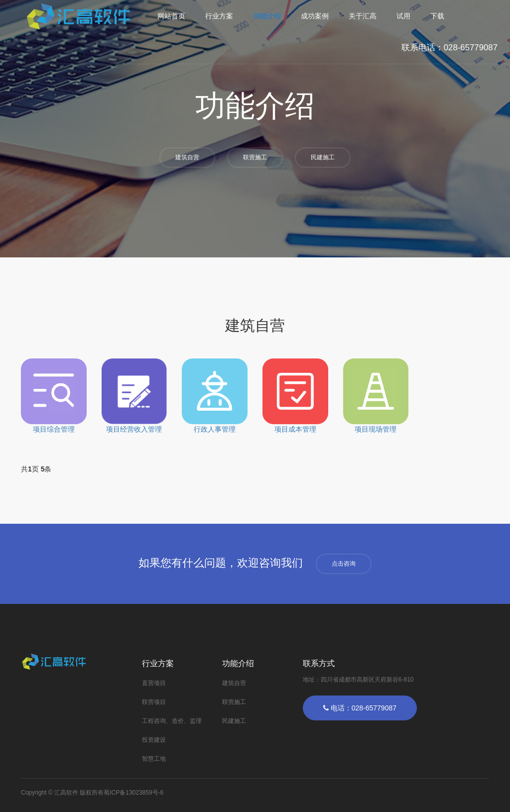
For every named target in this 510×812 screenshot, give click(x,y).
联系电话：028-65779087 (449, 48)
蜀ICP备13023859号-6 (133, 793)
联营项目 (154, 702)
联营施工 (255, 157)
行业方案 (219, 16)
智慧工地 (154, 759)
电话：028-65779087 (360, 708)
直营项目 (154, 683)
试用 (403, 16)
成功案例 (315, 16)
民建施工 (323, 157)
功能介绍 (267, 16)
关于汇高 (363, 16)
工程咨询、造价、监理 (172, 721)
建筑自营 (187, 157)
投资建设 (154, 740)
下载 (437, 16)
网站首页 (171, 16)
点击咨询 (344, 564)
